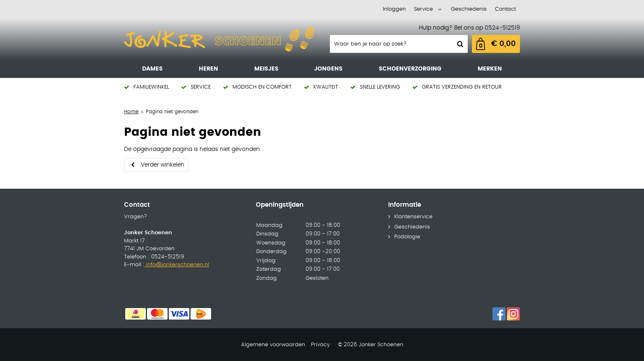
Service (423, 9)
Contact (505, 9)
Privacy (320, 345)
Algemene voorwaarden (273, 345)
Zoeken (459, 44)
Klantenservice (413, 217)
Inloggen (394, 9)
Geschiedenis (469, 9)
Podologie (407, 237)
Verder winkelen (163, 165)
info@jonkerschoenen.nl (177, 265)
